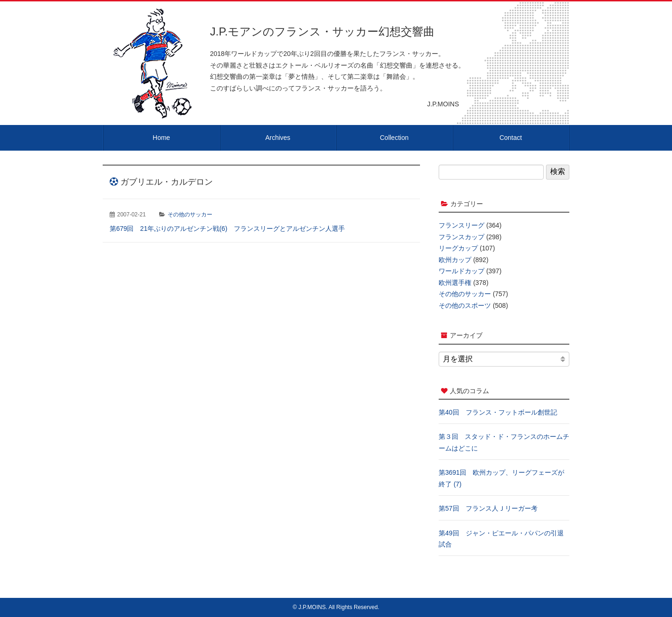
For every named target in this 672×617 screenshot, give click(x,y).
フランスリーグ (462, 225)
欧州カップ (455, 260)
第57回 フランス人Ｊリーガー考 (488, 508)
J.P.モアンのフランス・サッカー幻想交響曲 (322, 31)
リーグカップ (458, 248)
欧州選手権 (455, 283)
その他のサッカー (190, 215)
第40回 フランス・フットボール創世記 (498, 412)
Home (161, 138)
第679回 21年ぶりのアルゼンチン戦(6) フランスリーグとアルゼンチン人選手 (227, 229)
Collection (394, 138)
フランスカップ (462, 237)
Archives (278, 138)
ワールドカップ (462, 271)
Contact (511, 138)
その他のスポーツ (465, 305)
